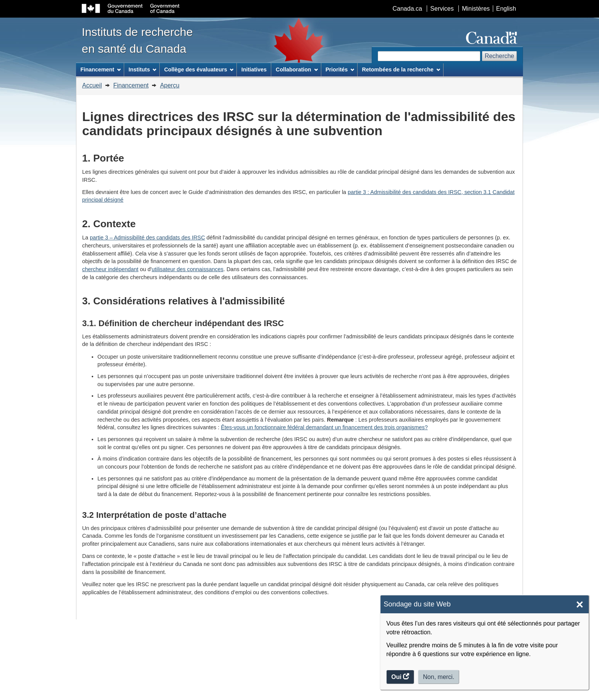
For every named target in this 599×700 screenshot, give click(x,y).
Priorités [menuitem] (340, 70)
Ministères (476, 9)
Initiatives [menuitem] (254, 70)
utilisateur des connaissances (188, 269)
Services (442, 9)
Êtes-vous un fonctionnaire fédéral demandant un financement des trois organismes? (324, 427)
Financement (131, 85)
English (506, 9)
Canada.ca (407, 9)
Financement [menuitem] (100, 70)
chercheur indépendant (110, 269)
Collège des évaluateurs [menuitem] (199, 70)
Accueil (92, 85)
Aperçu (170, 85)
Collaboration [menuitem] (297, 70)
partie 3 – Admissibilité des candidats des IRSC (147, 238)
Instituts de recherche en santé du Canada (137, 40)
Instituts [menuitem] (142, 70)
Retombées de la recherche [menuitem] (401, 70)
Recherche (499, 56)
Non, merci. (439, 677)
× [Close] (580, 605)
